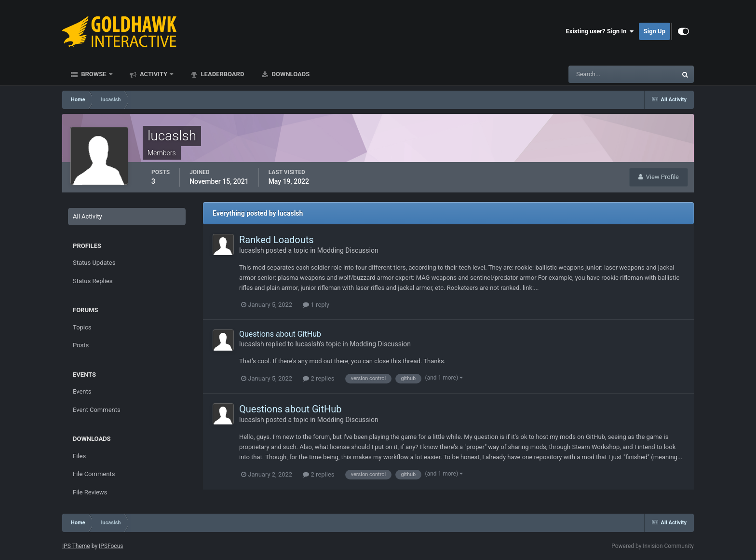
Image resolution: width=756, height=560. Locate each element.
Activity (154, 74)
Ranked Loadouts (277, 240)
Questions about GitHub (280, 334)
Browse (94, 74)
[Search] (593, 74)
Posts (81, 345)
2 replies (318, 378)
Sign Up (655, 31)
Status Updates (94, 263)
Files (79, 456)
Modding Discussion (348, 250)
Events (82, 391)
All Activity (88, 216)
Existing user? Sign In (600, 31)
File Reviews (90, 492)
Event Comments (97, 410)
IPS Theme (76, 546)
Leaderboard (222, 74)
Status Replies (93, 281)
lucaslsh (252, 250)
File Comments (94, 474)
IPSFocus (111, 546)
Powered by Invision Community (653, 546)
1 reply (316, 305)
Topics (82, 327)
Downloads (290, 74)
